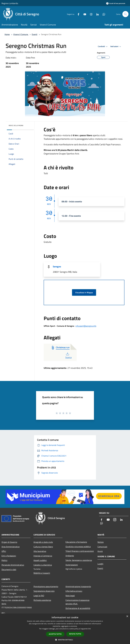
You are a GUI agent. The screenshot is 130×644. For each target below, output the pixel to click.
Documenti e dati (9, 569)
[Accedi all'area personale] (116, 3)
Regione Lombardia (10, 3)
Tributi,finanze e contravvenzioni (80, 551)
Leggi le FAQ (39, 596)
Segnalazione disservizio (44, 591)
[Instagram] (90, 14)
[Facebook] (77, 14)
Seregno (57, 267)
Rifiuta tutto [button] (75, 634)
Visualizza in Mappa (84, 292)
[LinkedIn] (96, 14)
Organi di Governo (9, 542)
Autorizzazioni (72, 565)
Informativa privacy (74, 591)
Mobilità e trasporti (42, 573)
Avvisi (100, 551)
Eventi (35, 34)
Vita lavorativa (40, 551)
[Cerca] (125, 14)
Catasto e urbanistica (43, 565)
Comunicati (102, 547)
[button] (65, 640)
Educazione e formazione (76, 542)
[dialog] (65, 629)
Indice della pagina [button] (16, 125)
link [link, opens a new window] (89, 629)
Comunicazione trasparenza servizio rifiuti (77, 602)
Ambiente (70, 556)
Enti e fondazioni (9, 556)
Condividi (103, 47)
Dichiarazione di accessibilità (78, 608)
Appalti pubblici (40, 560)
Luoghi (100, 564)
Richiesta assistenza (42, 600)
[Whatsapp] (103, 14)
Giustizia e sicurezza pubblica (78, 547)
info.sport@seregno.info (86, 326)
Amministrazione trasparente (78, 586)
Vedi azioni (116, 47)
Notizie (101, 542)
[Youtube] (84, 14)
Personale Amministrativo (13, 565)
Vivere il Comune (21, 34)
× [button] (127, 616)
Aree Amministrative (11, 547)
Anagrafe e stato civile (43, 542)
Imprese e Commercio (43, 556)
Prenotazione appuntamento (46, 586)
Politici (4, 560)
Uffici (4, 551)
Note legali (70, 596)
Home (7, 34)
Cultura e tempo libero (43, 547)
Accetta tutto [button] (55, 634)
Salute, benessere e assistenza (79, 560)
